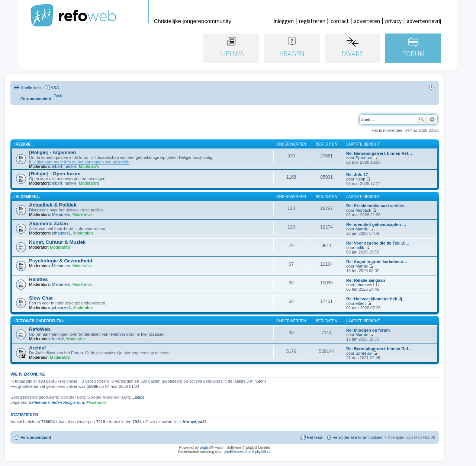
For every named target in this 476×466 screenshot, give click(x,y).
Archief (37, 348)
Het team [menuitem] (315, 437)
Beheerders (39, 402)
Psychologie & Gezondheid (61, 261)
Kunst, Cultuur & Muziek (57, 242)
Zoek (421, 119)
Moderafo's (89, 166)
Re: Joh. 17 (357, 175)
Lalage (139, 397)
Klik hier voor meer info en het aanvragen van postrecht (79, 162)
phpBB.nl (263, 452)
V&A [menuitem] (55, 87)
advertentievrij (424, 21)
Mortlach (363, 210)
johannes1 (62, 233)
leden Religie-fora (68, 402)
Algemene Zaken (49, 224)
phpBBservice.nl (237, 452)
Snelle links (31, 87)
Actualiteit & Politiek (53, 205)
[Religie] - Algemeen (52, 152)
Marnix (362, 229)
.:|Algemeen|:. (26, 197)
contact (340, 21)
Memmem (61, 214)
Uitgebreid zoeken (432, 119)
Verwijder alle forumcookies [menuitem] (357, 437)
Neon (360, 179)
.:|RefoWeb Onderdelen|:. (39, 321)
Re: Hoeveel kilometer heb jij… (376, 299)
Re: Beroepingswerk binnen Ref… (379, 153)
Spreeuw (364, 158)
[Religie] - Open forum (55, 174)
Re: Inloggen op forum (368, 330)
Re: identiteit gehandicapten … (376, 224)
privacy (393, 21)
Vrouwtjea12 (195, 422)
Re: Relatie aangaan (366, 280)
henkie (70, 166)
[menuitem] (58, 96)
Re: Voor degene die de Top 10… (378, 243)
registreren (312, 21)
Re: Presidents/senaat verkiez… (377, 206)
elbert (57, 166)
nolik (360, 248)
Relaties (38, 279)
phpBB (205, 448)
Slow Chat (41, 298)
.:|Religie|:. (23, 144)
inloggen (284, 21)
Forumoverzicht (36, 437)
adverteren (367, 21)
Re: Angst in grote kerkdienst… (377, 262)
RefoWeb (40, 329)
